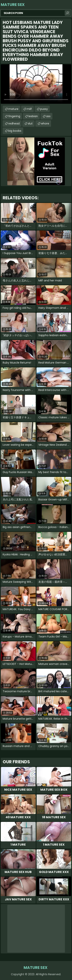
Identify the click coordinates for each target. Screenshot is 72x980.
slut (30, 123)
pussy (44, 109)
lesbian (33, 116)
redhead (14, 123)
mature (13, 109)
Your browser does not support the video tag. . (36, 84)
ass (48, 116)
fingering (14, 116)
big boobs (15, 131)
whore (45, 123)
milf (29, 109)
